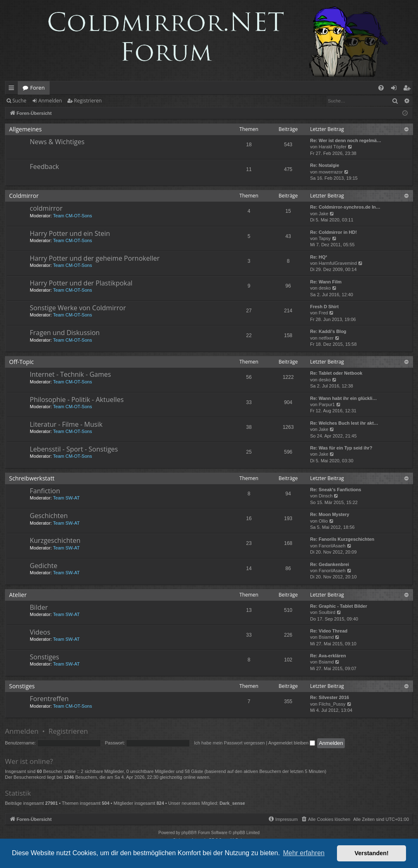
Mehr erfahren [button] (304, 853)
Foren (37, 88)
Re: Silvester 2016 (330, 697)
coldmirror (46, 208)
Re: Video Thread (329, 631)
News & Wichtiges (57, 142)
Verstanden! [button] (372, 853)
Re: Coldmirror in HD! (333, 232)
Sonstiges (44, 657)
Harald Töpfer (333, 147)
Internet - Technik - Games (70, 374)
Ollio (323, 521)
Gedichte (44, 566)
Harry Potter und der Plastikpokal (81, 283)
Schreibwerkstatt (32, 478)
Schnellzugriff (13, 89)
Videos (40, 632)
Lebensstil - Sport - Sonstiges (74, 449)
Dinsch (326, 496)
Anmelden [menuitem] (396, 89)
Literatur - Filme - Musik (66, 424)
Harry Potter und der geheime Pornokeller (95, 258)
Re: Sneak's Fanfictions (336, 490)
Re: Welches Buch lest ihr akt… (344, 423)
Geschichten (49, 516)
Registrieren (88, 101)
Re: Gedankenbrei (330, 564)
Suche (19, 101)
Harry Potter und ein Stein (70, 233)
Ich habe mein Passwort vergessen (229, 743)
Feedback (44, 166)
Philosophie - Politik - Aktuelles (77, 400)
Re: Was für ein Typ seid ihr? (341, 448)
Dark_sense (232, 803)
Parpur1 (327, 404)
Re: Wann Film (326, 282)
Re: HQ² (319, 257)
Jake (324, 214)
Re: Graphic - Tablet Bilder (339, 606)
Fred (324, 313)
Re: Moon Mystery (330, 514)
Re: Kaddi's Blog (328, 331)
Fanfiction (45, 491)
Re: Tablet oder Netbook (336, 373)
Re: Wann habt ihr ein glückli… (344, 398)
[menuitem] (381, 88)
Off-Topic (21, 362)
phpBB (188, 833)
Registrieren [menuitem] (408, 89)
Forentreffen (49, 699)
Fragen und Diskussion (65, 333)
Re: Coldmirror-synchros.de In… (345, 207)
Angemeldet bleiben (292, 743)
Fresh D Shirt (324, 307)
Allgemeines (25, 129)
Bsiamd (326, 637)
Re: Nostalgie (325, 165)
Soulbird (327, 612)
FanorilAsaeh (332, 546)
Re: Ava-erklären (328, 656)
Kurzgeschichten (55, 540)
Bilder (39, 607)
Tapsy (325, 238)
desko (325, 288)
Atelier (18, 595)
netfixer (326, 338)
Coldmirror (24, 196)
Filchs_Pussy (332, 704)
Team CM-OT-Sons (72, 216)
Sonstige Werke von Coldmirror (78, 308)
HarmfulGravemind (338, 263)
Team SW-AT (66, 498)
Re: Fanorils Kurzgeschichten (342, 539)
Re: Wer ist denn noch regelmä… (346, 140)
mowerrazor (331, 172)
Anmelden (50, 101)
